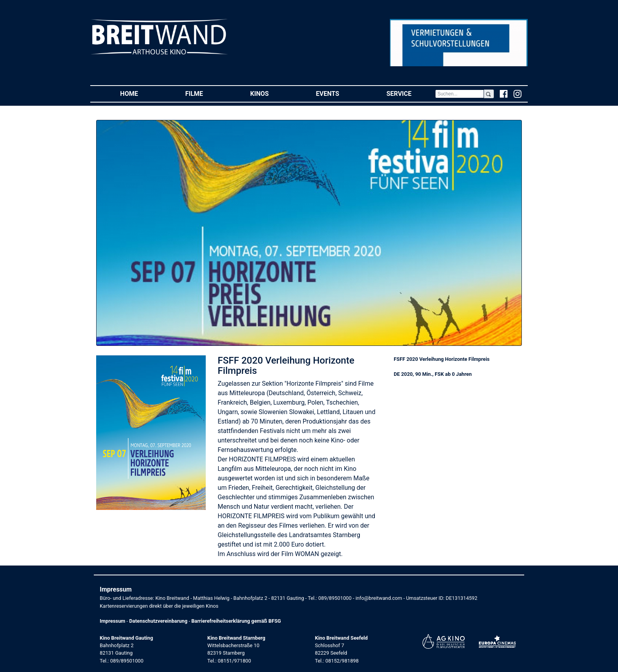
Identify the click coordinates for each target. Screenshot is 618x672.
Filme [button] (206, 93)
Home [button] (141, 93)
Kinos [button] (271, 93)
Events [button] (340, 93)
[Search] (460, 94)
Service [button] (410, 93)
